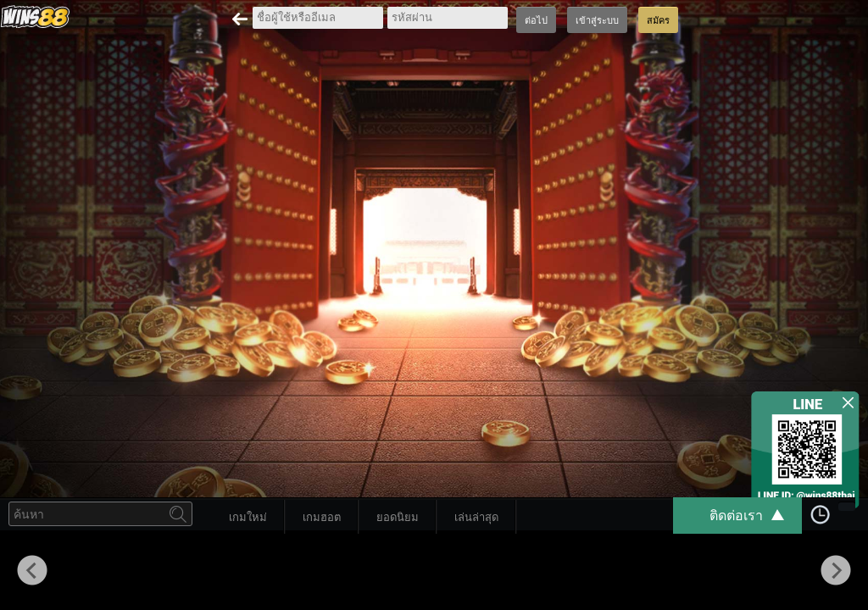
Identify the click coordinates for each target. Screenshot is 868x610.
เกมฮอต (322, 517)
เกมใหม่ (248, 517)
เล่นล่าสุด (476, 517)
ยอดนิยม (398, 517)
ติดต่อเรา (755, 516)
